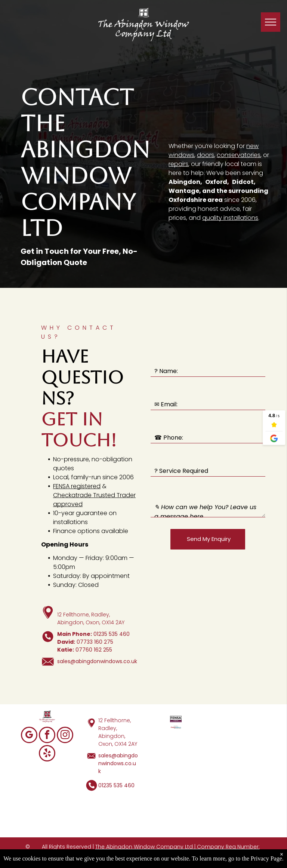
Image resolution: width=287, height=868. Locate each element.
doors (206, 155)
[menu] (271, 22)
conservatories (239, 155)
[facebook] (47, 736)
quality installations (230, 218)
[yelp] (47, 754)
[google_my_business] (29, 736)
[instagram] (65, 736)
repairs (178, 164)
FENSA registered (77, 486)
